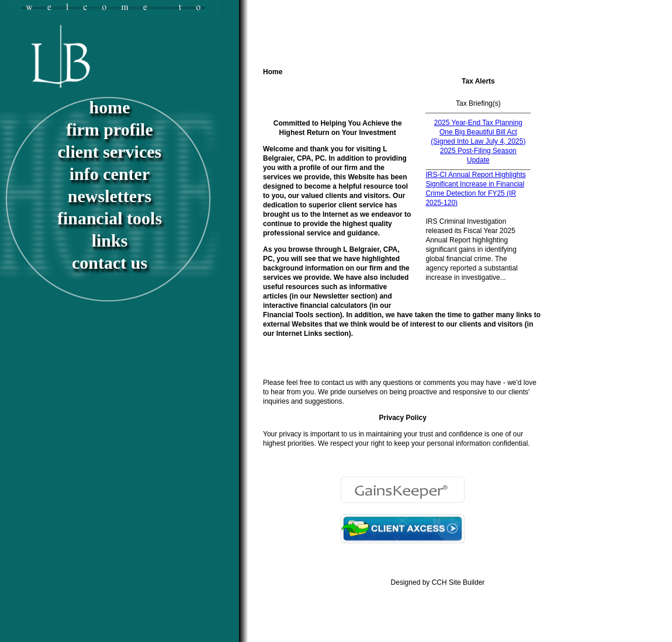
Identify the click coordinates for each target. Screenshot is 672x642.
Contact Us (110, 263)
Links (110, 240)
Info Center (110, 174)
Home (110, 107)
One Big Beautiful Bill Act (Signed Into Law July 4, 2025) (478, 137)
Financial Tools (110, 218)
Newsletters (110, 196)
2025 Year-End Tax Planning (478, 123)
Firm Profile (110, 129)
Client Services (110, 152)
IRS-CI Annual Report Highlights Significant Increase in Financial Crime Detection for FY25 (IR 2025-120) (475, 189)
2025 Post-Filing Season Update (478, 155)
